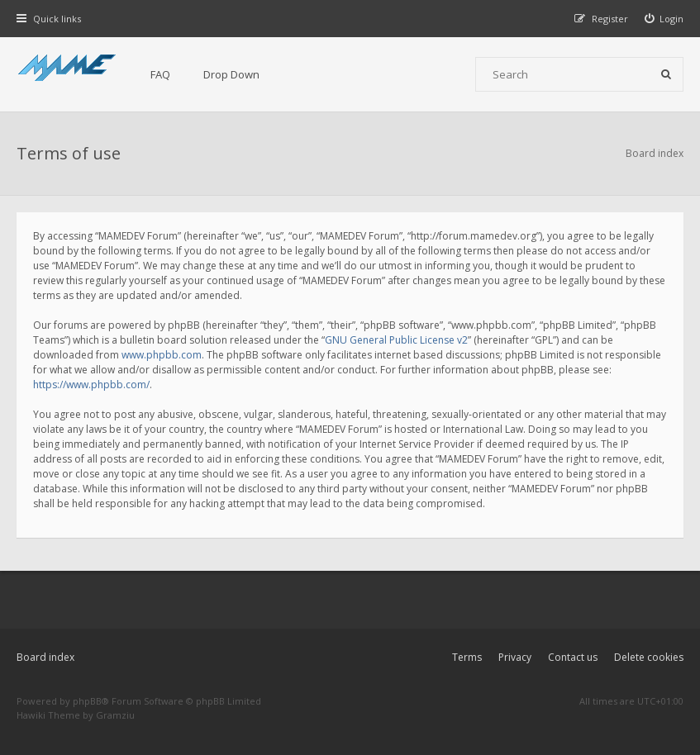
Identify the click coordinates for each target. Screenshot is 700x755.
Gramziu (115, 715)
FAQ (160, 74)
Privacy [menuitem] (515, 657)
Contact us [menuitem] (573, 657)
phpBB (87, 701)
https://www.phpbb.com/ (91, 385)
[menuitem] (664, 19)
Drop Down (231, 74)
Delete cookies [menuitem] (649, 657)
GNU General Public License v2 (396, 340)
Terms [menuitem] (467, 657)
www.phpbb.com (162, 355)
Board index (45, 657)
